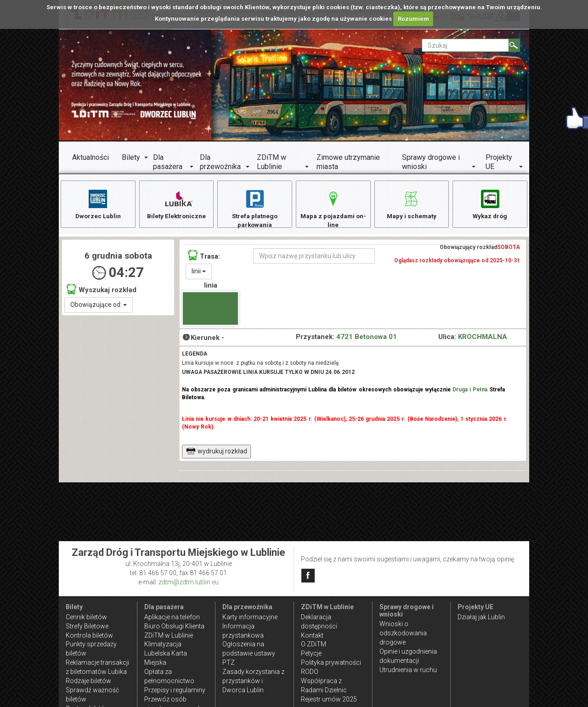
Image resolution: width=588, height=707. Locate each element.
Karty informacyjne (250, 617)
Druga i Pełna (470, 391)
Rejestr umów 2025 (329, 699)
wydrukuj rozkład (217, 453)
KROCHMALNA (483, 339)
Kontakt (312, 635)
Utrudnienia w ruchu (408, 670)
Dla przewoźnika (220, 162)
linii (199, 273)
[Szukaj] (514, 45)
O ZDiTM (314, 644)
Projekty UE (499, 162)
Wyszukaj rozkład (102, 291)
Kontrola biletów (89, 635)
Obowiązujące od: (99, 306)
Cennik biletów (86, 617)
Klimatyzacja (163, 644)
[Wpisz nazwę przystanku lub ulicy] (314, 258)
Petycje (311, 653)
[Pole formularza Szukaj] (465, 45)
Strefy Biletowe (87, 626)
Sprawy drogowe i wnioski (431, 162)
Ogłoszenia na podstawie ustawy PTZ (249, 653)
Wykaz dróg (490, 204)
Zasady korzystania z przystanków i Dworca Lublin (253, 681)
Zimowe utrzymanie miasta (348, 162)
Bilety (131, 157)
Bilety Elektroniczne (176, 204)
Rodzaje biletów (88, 681)
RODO (310, 672)
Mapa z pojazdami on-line (333, 208)
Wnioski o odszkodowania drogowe (403, 633)
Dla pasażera (168, 162)
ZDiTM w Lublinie (271, 162)
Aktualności (90, 157)
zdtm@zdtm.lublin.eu (189, 582)
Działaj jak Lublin (481, 617)
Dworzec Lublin (98, 204)
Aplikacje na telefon (172, 617)
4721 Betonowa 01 (367, 339)
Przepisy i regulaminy (175, 690)
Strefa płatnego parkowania (255, 208)
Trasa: (204, 257)
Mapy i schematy (411, 204)
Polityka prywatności (331, 662)
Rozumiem (413, 19)
